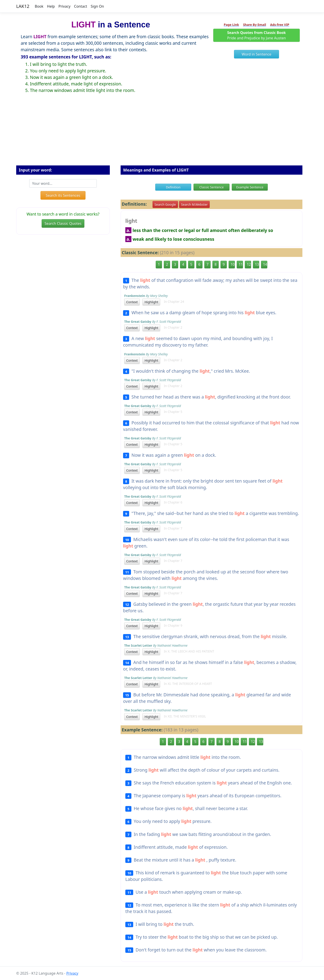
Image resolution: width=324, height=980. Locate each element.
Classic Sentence (211, 187)
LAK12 (23, 6)
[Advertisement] (162, 133)
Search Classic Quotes (63, 223)
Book (39, 6)
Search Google (165, 204)
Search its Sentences (63, 195)
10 (233, 264)
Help (51, 6)
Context (132, 302)
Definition (173, 187)
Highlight (151, 302)
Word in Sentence (256, 54)
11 (241, 264)
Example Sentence (250, 187)
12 (249, 264)
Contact (81, 6)
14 (265, 264)
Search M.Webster (194, 204)
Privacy (64, 6)
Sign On (97, 6)
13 (257, 264)
